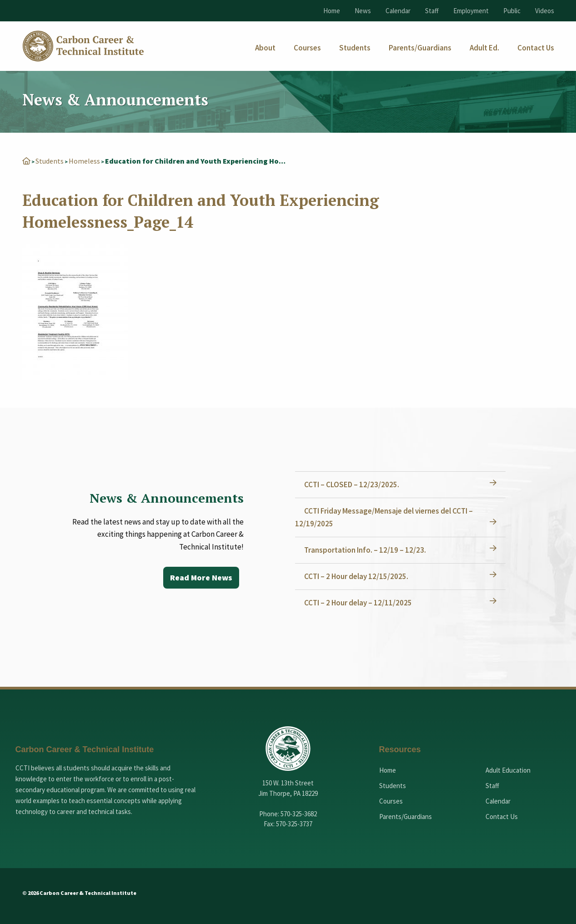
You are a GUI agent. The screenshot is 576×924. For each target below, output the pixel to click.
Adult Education (508, 770)
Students (50, 161)
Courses (391, 801)
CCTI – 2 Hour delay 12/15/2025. (356, 576)
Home (332, 11)
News (363, 11)
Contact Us (502, 817)
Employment (471, 11)
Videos (545, 11)
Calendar (398, 11)
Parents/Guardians (406, 817)
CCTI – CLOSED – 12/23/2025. (352, 484)
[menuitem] (265, 48)
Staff (432, 11)
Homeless (84, 161)
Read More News (201, 577)
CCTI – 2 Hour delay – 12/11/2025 (358, 603)
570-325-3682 (299, 814)
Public (512, 11)
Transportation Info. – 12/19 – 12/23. (365, 550)
